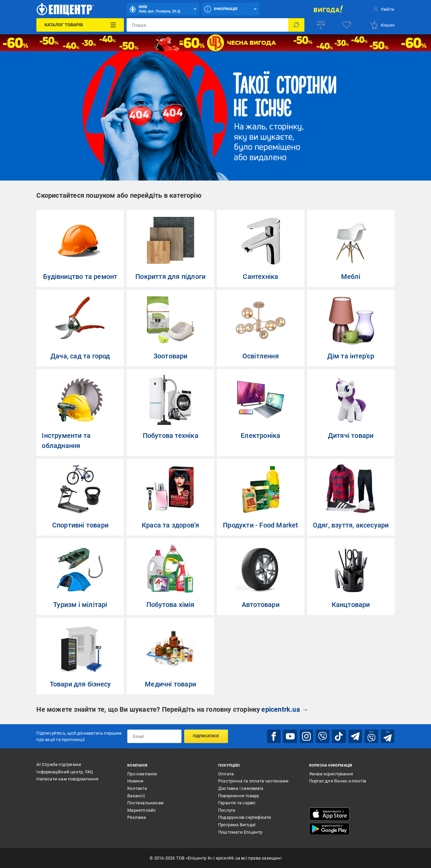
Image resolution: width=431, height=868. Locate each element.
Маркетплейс (142, 810)
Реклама (137, 817)
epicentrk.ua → (285, 709)
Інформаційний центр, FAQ (65, 772)
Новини (135, 781)
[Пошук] (296, 25)
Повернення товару (239, 795)
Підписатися (206, 736)
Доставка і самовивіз (241, 788)
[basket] (382, 25)
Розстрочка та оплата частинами (253, 781)
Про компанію (142, 774)
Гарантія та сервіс (237, 803)
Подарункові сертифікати (245, 817)
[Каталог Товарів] (80, 25)
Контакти (137, 788)
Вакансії (136, 795)
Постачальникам (145, 803)
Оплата (226, 774)
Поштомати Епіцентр (240, 832)
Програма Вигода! (237, 825)
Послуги (227, 810)
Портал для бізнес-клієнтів (338, 781)
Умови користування (331, 774)
